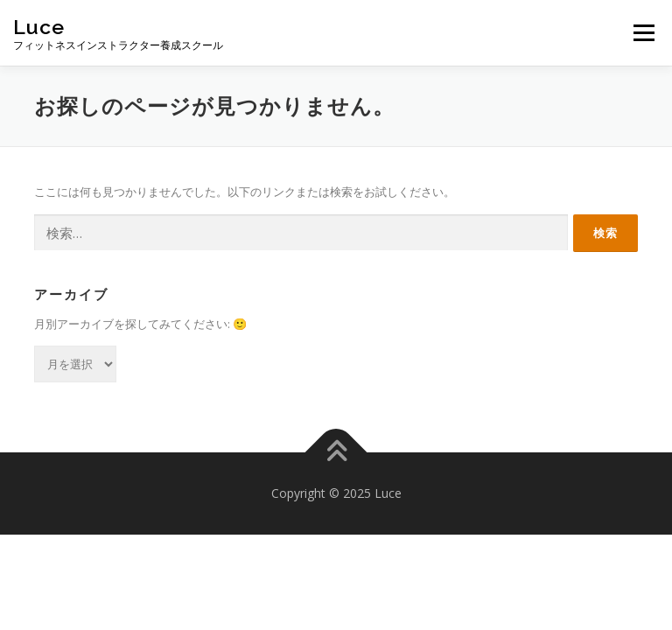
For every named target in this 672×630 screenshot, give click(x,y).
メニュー (644, 32)
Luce (39, 27)
